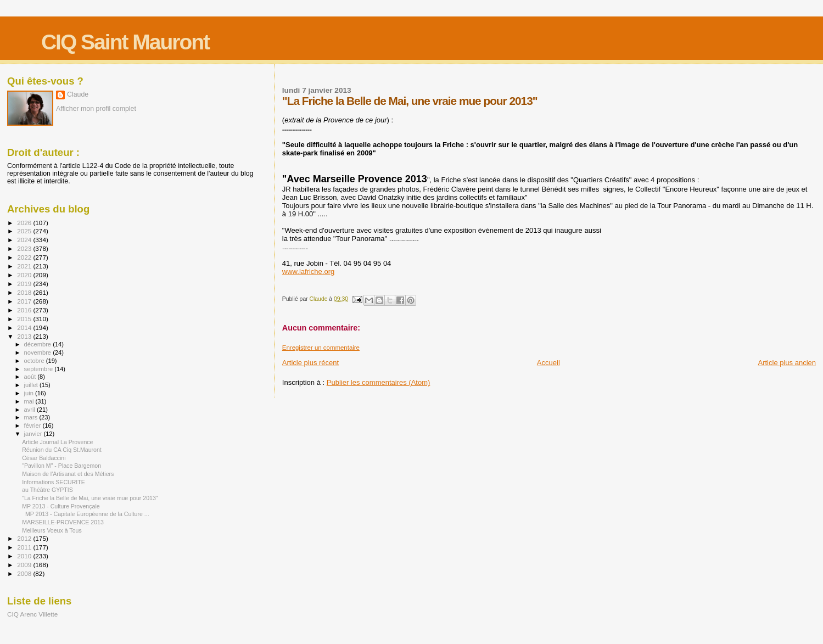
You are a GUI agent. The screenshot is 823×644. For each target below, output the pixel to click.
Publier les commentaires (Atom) (379, 382)
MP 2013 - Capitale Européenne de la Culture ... (86, 514)
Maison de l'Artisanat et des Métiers (68, 474)
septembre (40, 369)
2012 (25, 538)
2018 (25, 292)
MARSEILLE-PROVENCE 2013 (63, 522)
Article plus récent (310, 363)
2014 (25, 327)
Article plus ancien (787, 363)
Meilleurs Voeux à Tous (52, 530)
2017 (25, 301)
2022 (25, 257)
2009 (25, 565)
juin (30, 393)
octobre (35, 361)
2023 (25, 248)
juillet (32, 385)
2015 (25, 319)
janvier (34, 434)
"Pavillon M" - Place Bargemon (61, 466)
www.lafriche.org (308, 271)
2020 (25, 275)
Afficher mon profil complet (96, 109)
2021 (25, 266)
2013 (25, 336)
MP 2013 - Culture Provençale (61, 506)
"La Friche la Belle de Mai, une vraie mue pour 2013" (90, 498)
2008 (25, 573)
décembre (39, 344)
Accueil (548, 363)
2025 (25, 231)
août (31, 377)
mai (30, 401)
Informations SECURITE (54, 482)
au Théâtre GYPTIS (47, 490)
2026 (25, 223)
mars (32, 417)
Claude (78, 94)
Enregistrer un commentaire (321, 348)
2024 (25, 240)
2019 (25, 284)
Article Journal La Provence (57, 442)
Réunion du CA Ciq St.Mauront (62, 450)
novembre (39, 352)
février (33, 425)
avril (31, 410)
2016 (25, 310)
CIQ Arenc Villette (32, 614)
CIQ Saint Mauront (125, 42)
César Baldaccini (44, 458)
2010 (25, 556)
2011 (25, 547)
